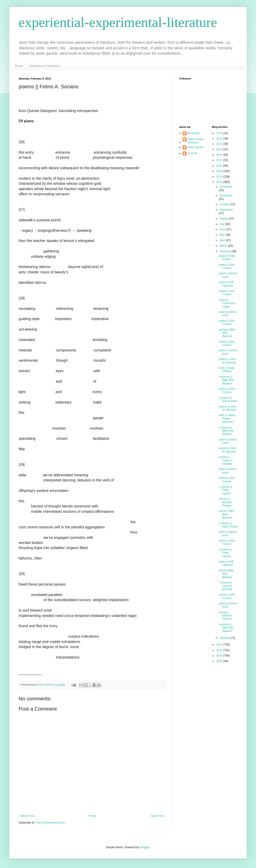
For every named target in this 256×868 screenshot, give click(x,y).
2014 (220, 177)
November (226, 195)
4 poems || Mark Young (228, 525)
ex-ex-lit (192, 153)
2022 (220, 133)
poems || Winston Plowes (226, 502)
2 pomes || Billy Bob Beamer (226, 431)
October (225, 204)
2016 (220, 166)
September (226, 210)
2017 (220, 160)
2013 (220, 182)
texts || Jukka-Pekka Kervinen (227, 419)
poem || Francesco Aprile (227, 303)
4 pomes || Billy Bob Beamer (226, 628)
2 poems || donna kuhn (228, 399)
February (225, 251)
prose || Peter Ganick (227, 258)
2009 (220, 661)
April (223, 240)
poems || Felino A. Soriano (226, 460)
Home (19, 66)
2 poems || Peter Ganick (225, 490)
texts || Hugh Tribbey (227, 370)
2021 (220, 139)
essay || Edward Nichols (225, 616)
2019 (220, 149)
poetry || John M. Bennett (227, 361)
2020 (220, 144)
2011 (220, 650)
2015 (220, 171)
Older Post (157, 816)
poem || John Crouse (227, 266)
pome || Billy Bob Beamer (226, 514)
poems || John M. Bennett (227, 408)
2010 (220, 656)
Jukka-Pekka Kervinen (195, 141)
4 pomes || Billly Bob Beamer (226, 380)
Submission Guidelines (45, 66)
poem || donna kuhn (228, 275)
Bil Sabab (193, 133)
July (222, 224)
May (222, 235)
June (223, 229)
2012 (220, 645)
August (224, 219)
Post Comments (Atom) (50, 823)
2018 (220, 155)
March (224, 246)
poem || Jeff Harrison (226, 284)
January (225, 638)
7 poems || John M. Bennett (226, 586)
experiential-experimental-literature (118, 22)
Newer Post (27, 816)
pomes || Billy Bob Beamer (227, 333)
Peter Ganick (195, 147)
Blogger (145, 847)
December (226, 187)
